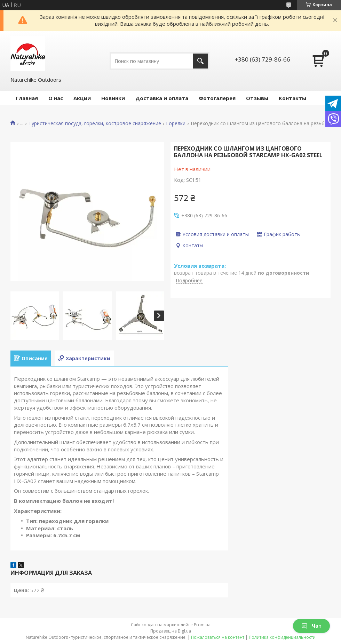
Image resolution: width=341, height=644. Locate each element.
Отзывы (257, 98)
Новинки (113, 98)
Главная (27, 98)
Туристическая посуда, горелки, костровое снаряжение (95, 123)
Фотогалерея (217, 98)
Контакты (292, 98)
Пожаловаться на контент (218, 637)
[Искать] (201, 61)
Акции (82, 98)
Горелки (176, 123)
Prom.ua (202, 625)
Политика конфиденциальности (282, 637)
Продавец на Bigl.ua (171, 631)
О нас (56, 98)
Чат (311, 626)
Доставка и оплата (162, 98)
